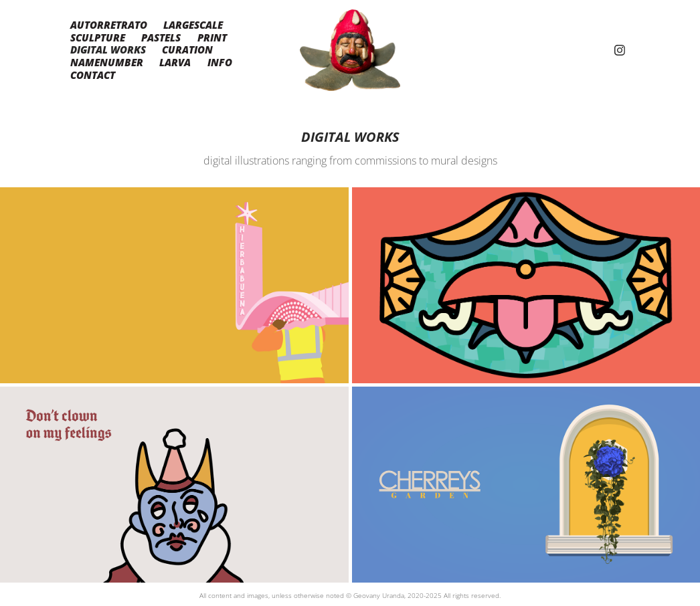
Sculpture (98, 37)
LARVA (175, 62)
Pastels (161, 37)
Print (212, 37)
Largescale (193, 25)
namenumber (107, 62)
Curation (187, 49)
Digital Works (108, 49)
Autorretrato (109, 25)
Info (220, 62)
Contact (93, 75)
